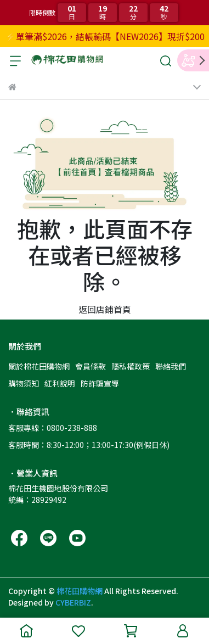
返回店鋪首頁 (105, 309)
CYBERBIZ (73, 602)
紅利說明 (60, 383)
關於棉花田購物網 (39, 366)
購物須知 (24, 383)
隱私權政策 (131, 366)
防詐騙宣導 (100, 383)
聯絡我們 (171, 366)
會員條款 (91, 366)
